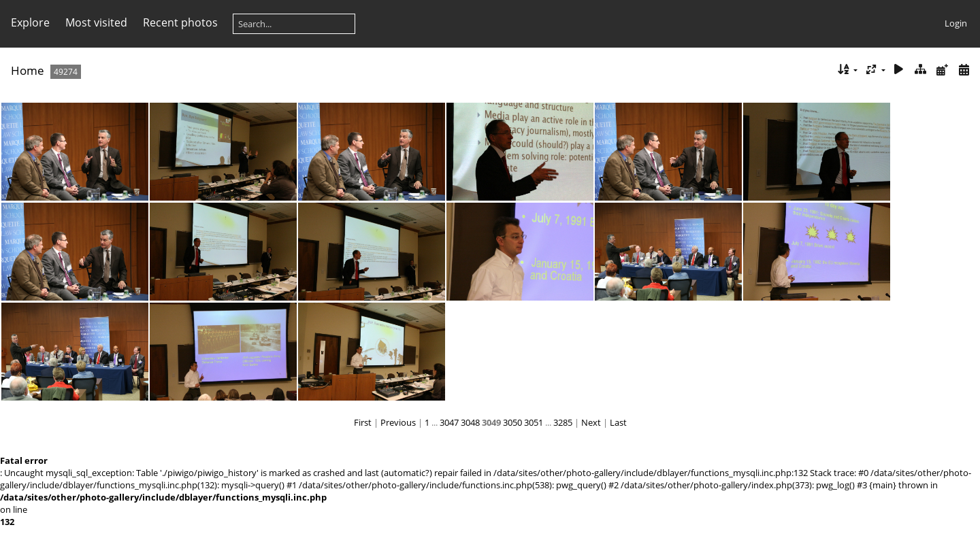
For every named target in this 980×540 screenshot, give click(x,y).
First (363, 422)
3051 (534, 422)
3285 (563, 422)
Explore (30, 22)
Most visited (96, 22)
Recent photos (180, 22)
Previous (398, 422)
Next (591, 422)
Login (956, 23)
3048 (470, 422)
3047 (449, 422)
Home (28, 70)
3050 (512, 422)
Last (618, 422)
